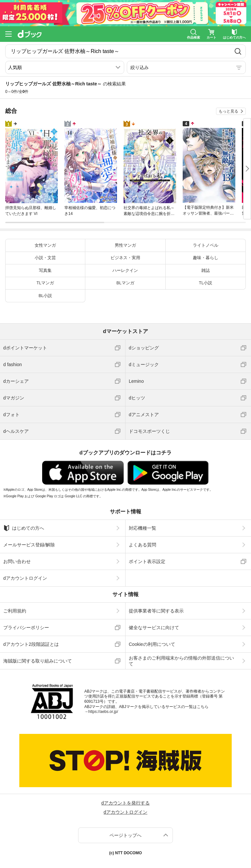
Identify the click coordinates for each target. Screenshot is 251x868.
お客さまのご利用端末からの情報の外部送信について (181, 661)
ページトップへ (125, 835)
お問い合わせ (17, 561)
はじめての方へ (24, 528)
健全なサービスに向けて (154, 628)
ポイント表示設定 (147, 561)
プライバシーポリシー (26, 628)
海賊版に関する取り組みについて (38, 661)
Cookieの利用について (152, 644)
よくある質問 (142, 545)
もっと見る (228, 111)
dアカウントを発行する (125, 803)
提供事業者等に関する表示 (156, 611)
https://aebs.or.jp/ (103, 712)
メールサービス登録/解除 (29, 545)
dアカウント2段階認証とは (31, 644)
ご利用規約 (15, 611)
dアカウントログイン (25, 578)
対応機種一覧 (142, 528)
